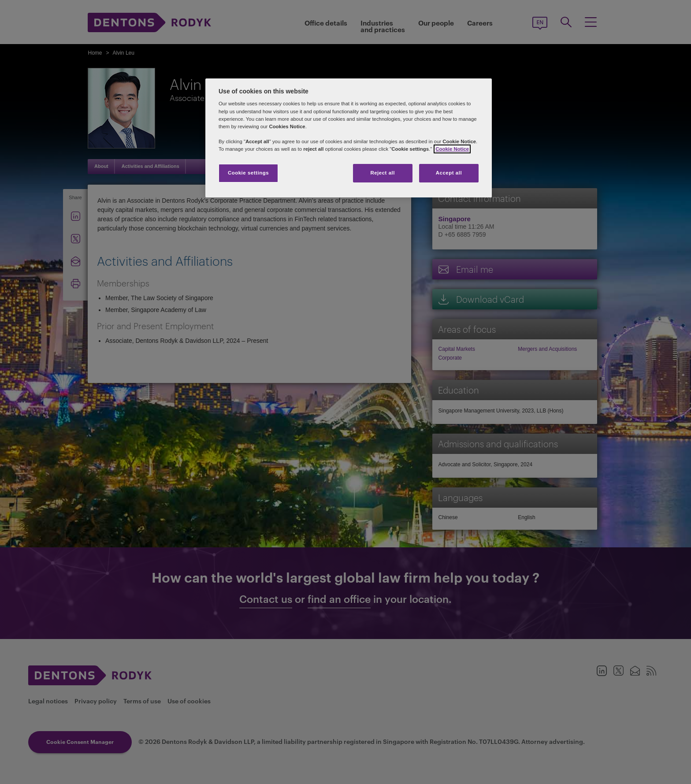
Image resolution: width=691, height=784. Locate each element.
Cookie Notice (452, 149)
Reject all (383, 173)
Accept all (449, 173)
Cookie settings (248, 173)
